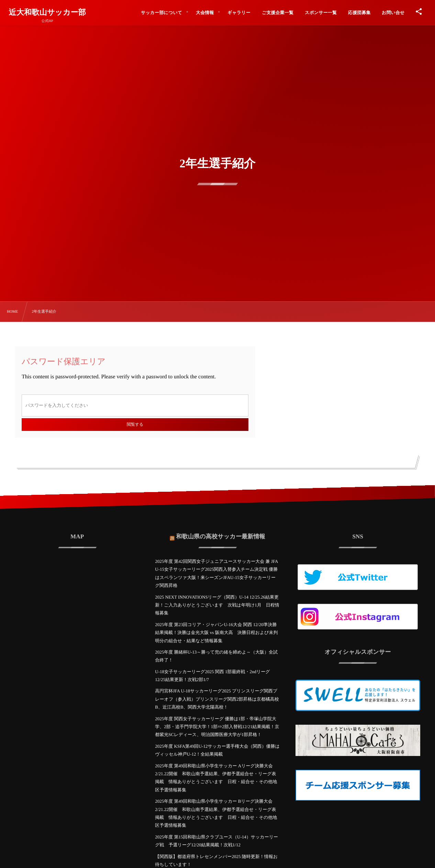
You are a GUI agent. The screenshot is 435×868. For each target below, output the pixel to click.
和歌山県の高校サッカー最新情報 (221, 533)
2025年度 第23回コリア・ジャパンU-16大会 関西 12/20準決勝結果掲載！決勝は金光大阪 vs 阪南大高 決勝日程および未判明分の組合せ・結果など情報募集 (216, 633)
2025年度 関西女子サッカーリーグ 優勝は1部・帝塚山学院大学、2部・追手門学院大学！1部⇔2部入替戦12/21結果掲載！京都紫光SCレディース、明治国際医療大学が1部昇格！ (217, 727)
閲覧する (135, 424)
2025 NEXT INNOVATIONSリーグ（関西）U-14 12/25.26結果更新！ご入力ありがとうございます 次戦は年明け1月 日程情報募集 (217, 605)
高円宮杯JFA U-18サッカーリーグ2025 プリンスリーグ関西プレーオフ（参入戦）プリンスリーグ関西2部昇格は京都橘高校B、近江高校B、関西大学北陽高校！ (217, 699)
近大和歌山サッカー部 (47, 12)
